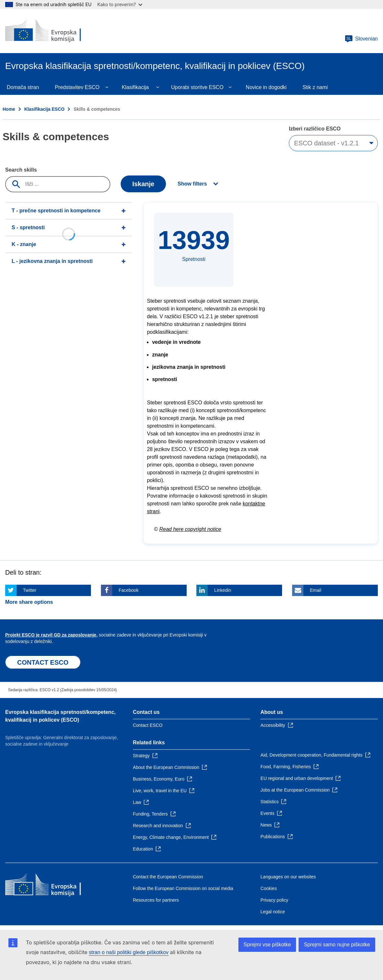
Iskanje (143, 184)
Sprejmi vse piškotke (267, 945)
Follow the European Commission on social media (183, 888)
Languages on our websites (288, 877)
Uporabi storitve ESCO (197, 87)
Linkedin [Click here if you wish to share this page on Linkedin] (223, 590)
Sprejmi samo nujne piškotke (337, 945)
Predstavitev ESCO (77, 87)
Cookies (269, 888)
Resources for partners (156, 900)
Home (9, 109)
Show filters (192, 184)
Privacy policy (274, 900)
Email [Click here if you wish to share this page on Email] (316, 590)
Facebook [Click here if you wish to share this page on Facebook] (129, 590)
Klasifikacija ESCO (44, 109)
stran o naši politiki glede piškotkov (129, 952)
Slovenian (361, 39)
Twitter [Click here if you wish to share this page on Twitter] (30, 590)
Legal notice (273, 912)
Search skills (21, 170)
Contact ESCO (148, 725)
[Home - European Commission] (52, 31)
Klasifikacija (135, 87)
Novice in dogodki (266, 87)
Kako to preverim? (120, 4)
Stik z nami (315, 87)
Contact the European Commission (168, 877)
